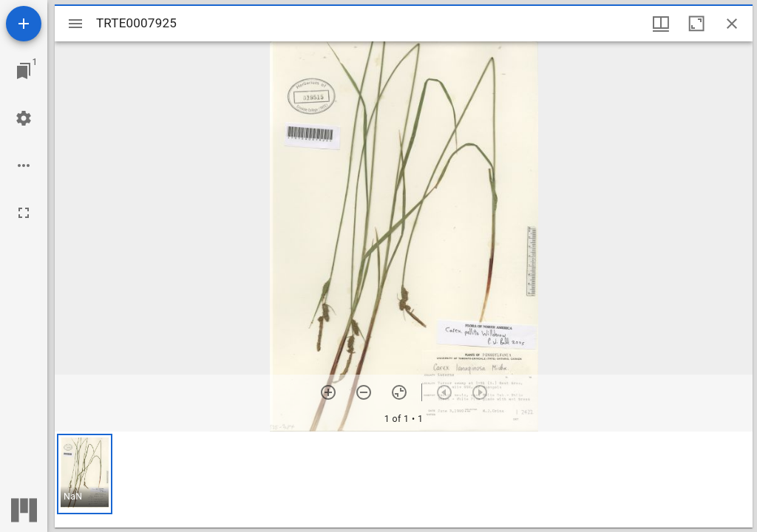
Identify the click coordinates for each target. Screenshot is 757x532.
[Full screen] (24, 213)
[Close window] (732, 24)
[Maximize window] (696, 24)
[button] (85, 474)
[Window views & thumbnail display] (661, 24)
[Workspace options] (24, 166)
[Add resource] (24, 24)
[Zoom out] (364, 392)
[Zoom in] (328, 392)
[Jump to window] (24, 71)
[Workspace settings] (24, 118)
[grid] (404, 480)
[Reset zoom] (399, 392)
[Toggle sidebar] (75, 24)
